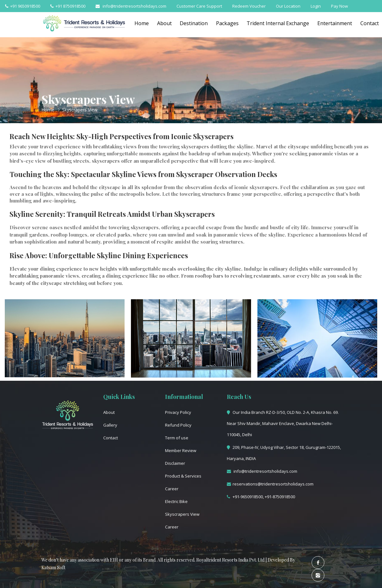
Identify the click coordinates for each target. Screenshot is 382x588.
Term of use (177, 438)
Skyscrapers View (182, 514)
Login (316, 6)
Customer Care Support (199, 6)
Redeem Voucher (249, 6)
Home (143, 23)
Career (172, 489)
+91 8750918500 (68, 6)
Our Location (288, 6)
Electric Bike (176, 501)
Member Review (181, 450)
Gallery (110, 425)
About (167, 23)
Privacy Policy (178, 412)
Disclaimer (175, 463)
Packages (233, 23)
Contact (111, 438)
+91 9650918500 (23, 6)
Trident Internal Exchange (285, 23)
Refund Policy (178, 425)
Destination (198, 23)
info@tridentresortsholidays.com (131, 6)
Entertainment (343, 23)
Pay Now (339, 6)
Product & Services (183, 476)
